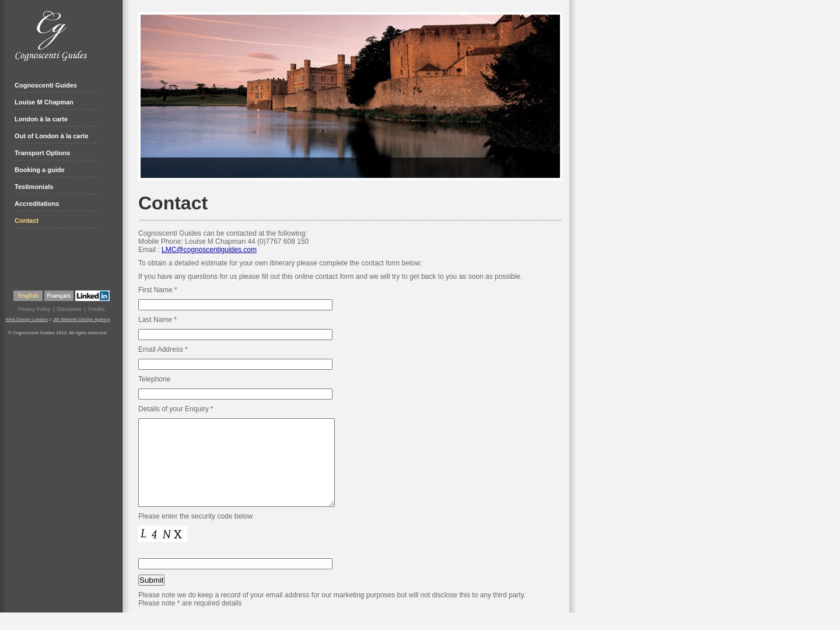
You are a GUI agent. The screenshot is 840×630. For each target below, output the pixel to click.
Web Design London (27, 319)
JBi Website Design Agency (82, 319)
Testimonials (34, 187)
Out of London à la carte (52, 136)
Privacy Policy (34, 309)
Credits (97, 309)
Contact (27, 220)
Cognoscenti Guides (46, 85)
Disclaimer (69, 309)
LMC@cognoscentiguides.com (209, 250)
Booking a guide (40, 170)
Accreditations (37, 204)
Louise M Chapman (44, 102)
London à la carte (41, 119)
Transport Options (42, 153)
